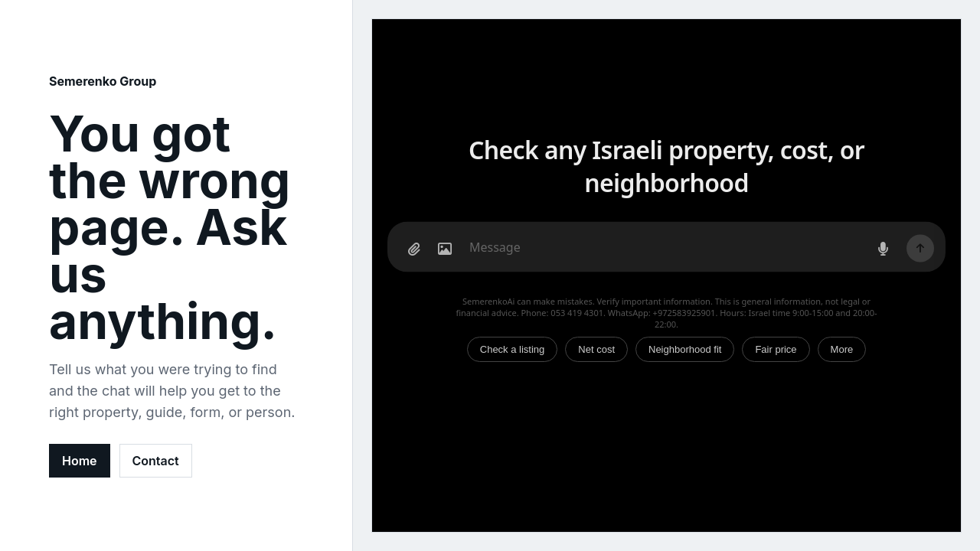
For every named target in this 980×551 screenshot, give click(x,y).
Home (80, 461)
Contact (156, 461)
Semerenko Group (103, 81)
